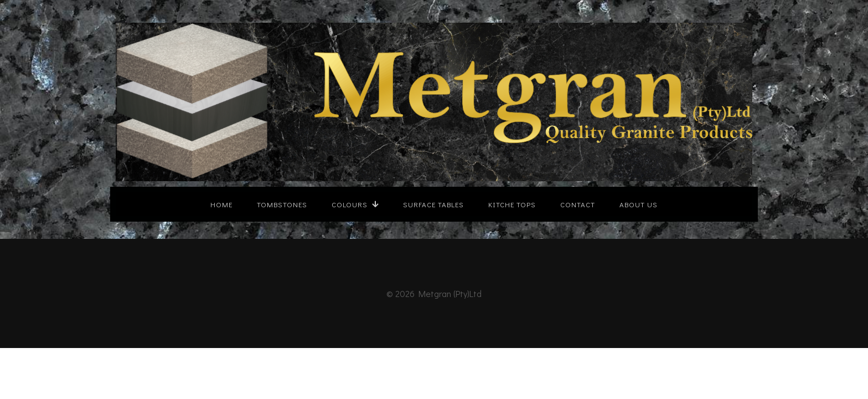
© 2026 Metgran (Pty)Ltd (434, 293)
